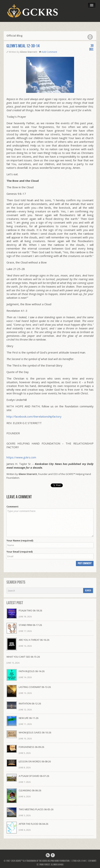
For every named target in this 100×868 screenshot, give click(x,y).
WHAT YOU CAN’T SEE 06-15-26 (23, 657)
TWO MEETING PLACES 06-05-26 (36, 809)
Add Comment (49, 52)
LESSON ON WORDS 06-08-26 (35, 761)
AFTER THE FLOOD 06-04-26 (33, 824)
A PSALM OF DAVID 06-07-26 (34, 776)
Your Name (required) (20, 540)
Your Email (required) (20, 552)
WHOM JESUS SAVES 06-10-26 (35, 732)
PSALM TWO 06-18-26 (30, 610)
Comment (12, 507)
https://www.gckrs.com (21, 457)
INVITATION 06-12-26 (30, 703)
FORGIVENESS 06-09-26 (31, 747)
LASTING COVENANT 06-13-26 (35, 687)
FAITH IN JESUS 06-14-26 (32, 671)
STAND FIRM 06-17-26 (30, 625)
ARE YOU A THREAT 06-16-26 (34, 640)
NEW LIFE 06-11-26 (29, 718)
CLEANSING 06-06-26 (30, 790)
